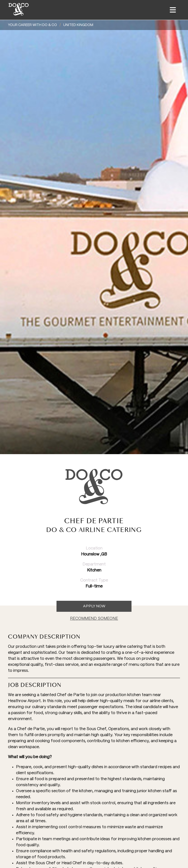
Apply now (94, 606)
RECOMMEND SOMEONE (94, 619)
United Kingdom (78, 25)
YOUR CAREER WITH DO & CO (32, 25)
